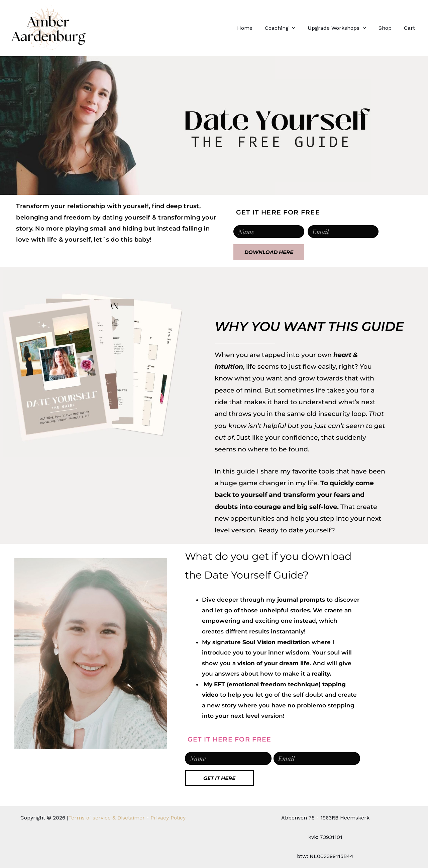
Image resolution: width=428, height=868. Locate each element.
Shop (388, 28)
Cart (410, 28)
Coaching (286, 28)
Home (253, 28)
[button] (298, 28)
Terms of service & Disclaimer (106, 818)
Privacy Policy (168, 818)
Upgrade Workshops (341, 28)
